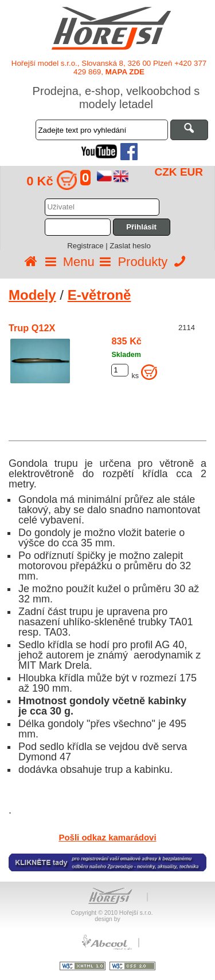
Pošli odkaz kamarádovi (107, 837)
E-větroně (99, 295)
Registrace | (88, 246)
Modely (32, 295)
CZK (166, 172)
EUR (191, 172)
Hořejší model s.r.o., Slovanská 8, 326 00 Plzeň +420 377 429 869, (109, 68)
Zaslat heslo (130, 246)
